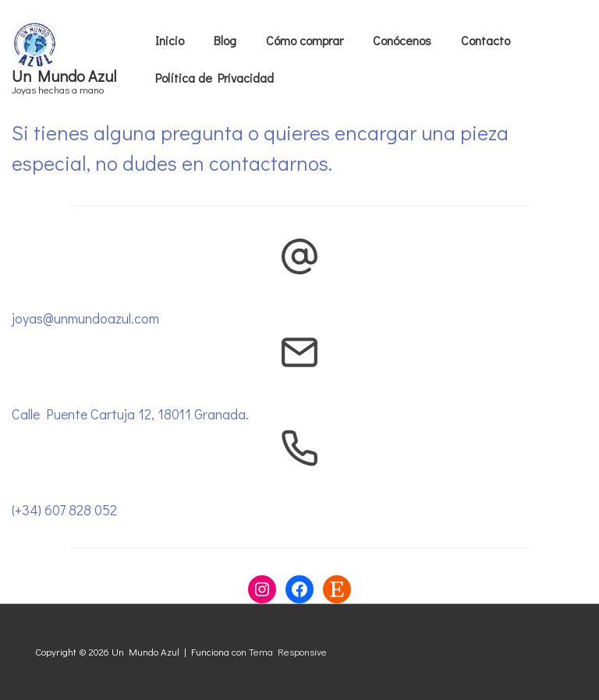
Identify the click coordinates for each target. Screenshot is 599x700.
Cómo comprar (305, 40)
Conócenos (402, 40)
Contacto (486, 40)
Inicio (170, 40)
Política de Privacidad (214, 78)
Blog (225, 40)
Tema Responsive (288, 651)
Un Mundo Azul (64, 76)
